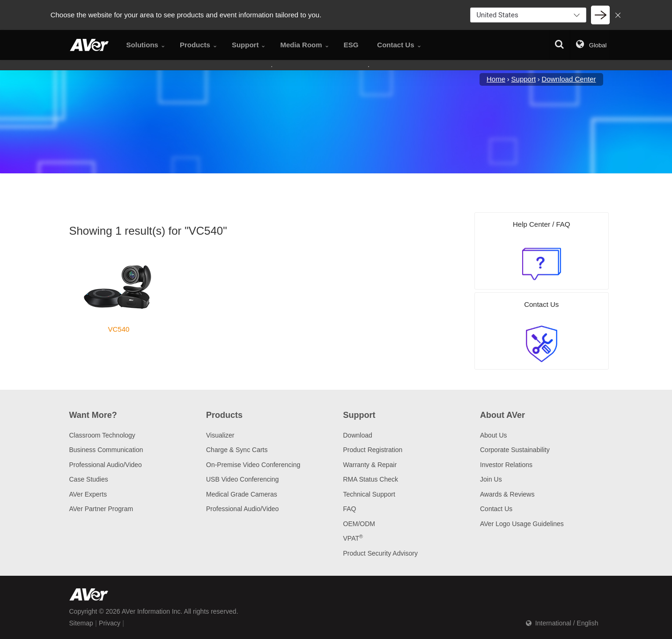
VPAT (353, 538)
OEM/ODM (359, 524)
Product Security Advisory (381, 553)
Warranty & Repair (370, 465)
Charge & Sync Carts (237, 450)
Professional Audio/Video (106, 465)
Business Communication (106, 450)
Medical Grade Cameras (242, 494)
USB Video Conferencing (242, 479)
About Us (494, 435)
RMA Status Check (371, 479)
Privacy (110, 623)
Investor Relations (506, 465)
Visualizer (220, 435)
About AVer (502, 415)
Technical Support (369, 494)
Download (358, 435)
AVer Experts (88, 494)
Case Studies (89, 479)
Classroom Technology (102, 435)
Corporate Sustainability (515, 450)
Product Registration (373, 450)
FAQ (350, 509)
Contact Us (496, 509)
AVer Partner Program (101, 509)
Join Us (491, 479)
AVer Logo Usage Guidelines (522, 524)
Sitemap (81, 623)
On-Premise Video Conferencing (253, 465)
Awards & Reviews (507, 494)
